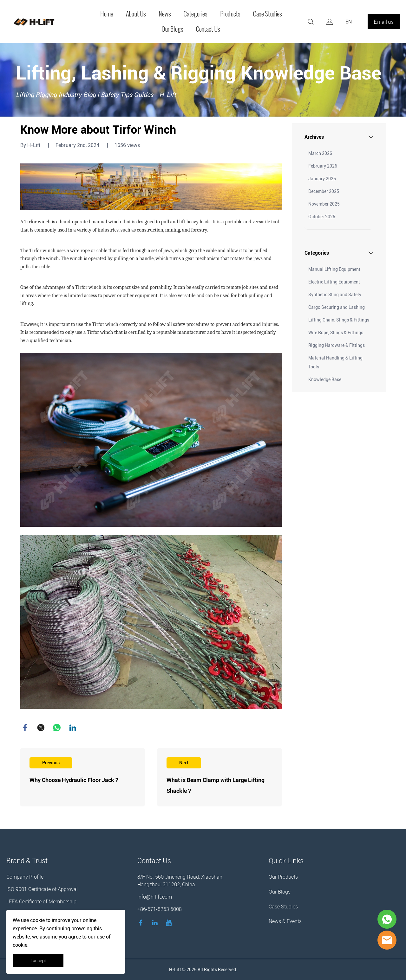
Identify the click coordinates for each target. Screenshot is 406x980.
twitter (41, 728)
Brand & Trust (27, 860)
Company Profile (25, 877)
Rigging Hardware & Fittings (337, 345)
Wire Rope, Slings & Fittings (336, 333)
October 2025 (322, 217)
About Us (136, 14)
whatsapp (57, 728)
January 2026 (322, 179)
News (165, 14)
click (203, 80)
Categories (196, 14)
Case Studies (268, 14)
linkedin (73, 728)
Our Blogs (173, 29)
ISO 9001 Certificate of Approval (42, 889)
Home (107, 14)
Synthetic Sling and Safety (335, 295)
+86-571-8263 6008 (160, 909)
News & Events (285, 921)
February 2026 (323, 166)
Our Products (283, 877)
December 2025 (324, 191)
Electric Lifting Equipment (334, 282)
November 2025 (324, 204)
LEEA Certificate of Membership (41, 901)
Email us (384, 22)
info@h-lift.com (155, 897)
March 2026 (320, 153)
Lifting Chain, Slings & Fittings (339, 320)
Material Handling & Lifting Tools (335, 362)
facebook (25, 728)
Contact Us (208, 29)
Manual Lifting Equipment (334, 269)
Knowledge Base (325, 379)
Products (230, 14)
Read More (82, 777)
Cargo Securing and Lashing (337, 307)
